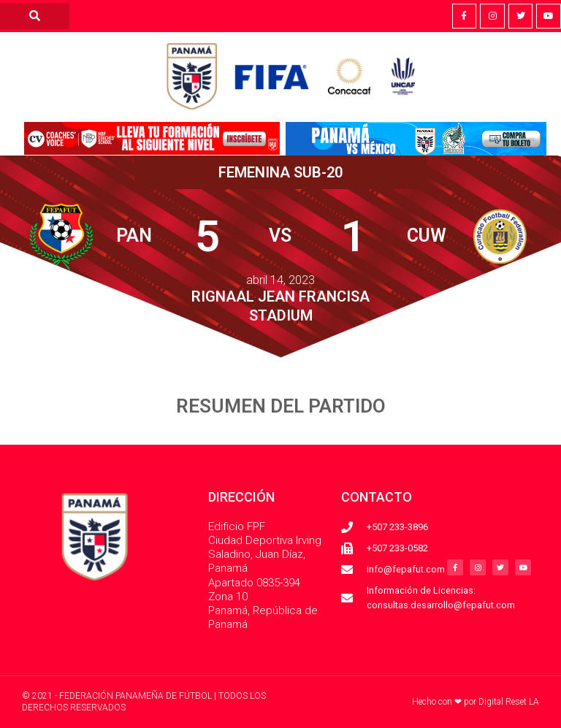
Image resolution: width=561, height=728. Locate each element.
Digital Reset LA (509, 702)
